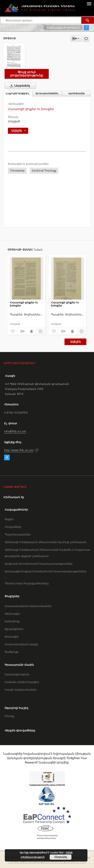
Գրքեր (9, 519)
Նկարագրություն (17, 674)
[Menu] (89, 3)
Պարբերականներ (18, 534)
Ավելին (75, 342)
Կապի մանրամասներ (21, 690)
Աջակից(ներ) (14, 629)
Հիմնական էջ (14, 497)
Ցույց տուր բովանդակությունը (27, 74)
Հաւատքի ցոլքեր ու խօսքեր (24, 304)
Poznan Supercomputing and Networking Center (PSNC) (47, 861)
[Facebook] (7, 458)
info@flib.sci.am (15, 431)
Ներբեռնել (19, 86)
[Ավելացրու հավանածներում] (86, 39)
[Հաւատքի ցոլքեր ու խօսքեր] (27, 278)
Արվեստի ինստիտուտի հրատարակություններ (39, 564)
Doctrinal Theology (44, 171)
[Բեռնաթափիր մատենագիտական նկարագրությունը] (22, 331)
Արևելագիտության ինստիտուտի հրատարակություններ (46, 571)
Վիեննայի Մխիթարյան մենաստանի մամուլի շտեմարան (46, 542)
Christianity (17, 171)
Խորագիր (12, 637)
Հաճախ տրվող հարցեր (22, 682)
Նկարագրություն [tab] (18, 94)
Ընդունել (61, 857)
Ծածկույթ (11, 652)
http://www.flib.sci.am (19, 450)
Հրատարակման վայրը (21, 644)
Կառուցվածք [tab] (76, 94)
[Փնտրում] (88, 20)
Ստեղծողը (12, 621)
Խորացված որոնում (63, 28)
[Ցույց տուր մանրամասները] (40, 331)
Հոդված (14, 121)
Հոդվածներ (13, 527)
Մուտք (9, 716)
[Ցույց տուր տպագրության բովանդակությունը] (31, 331)
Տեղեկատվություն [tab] (47, 94)
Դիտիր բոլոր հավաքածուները (27, 583)
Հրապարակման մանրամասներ (28, 606)
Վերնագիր (12, 614)
